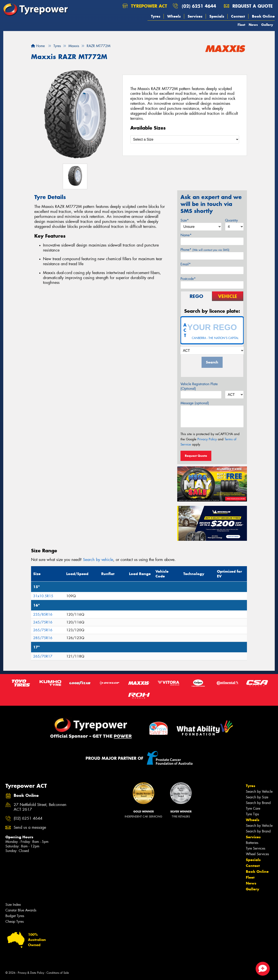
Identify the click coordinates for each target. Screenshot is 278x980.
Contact (238, 16)
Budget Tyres (15, 916)
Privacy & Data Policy (31, 973)
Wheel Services (257, 854)
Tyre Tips (252, 814)
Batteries (252, 843)
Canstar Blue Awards (21, 910)
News (253, 25)
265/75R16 (43, 630)
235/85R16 (43, 614)
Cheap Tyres (15, 922)
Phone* (205, 250)
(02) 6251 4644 (199, 6)
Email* (186, 264)
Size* (185, 220)
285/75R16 (43, 638)
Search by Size (257, 797)
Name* (186, 235)
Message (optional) (195, 403)
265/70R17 (43, 656)
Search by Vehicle (259, 792)
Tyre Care (253, 808)
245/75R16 (43, 622)
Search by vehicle (98, 560)
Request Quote (196, 456)
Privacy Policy (207, 439)
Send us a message (30, 828)
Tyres (156, 16)
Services (195, 16)
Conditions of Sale (58, 973)
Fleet (241, 25)
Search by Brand (258, 803)
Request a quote (248, 6)
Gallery (267, 25)
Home (38, 46)
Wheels (174, 16)
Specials (217, 16)
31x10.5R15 (43, 596)
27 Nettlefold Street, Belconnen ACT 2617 (40, 807)
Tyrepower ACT (145, 6)
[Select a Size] (185, 139)
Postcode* (188, 279)
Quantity (231, 220)
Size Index (13, 905)
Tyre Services (256, 848)
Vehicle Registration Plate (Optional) (199, 386)
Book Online (263, 16)
